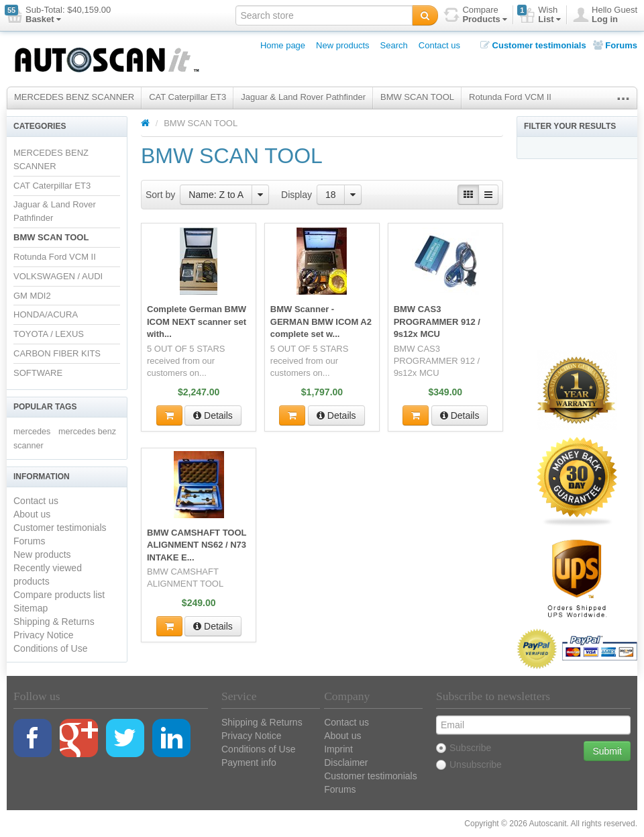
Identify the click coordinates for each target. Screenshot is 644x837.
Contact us (439, 45)
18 (331, 195)
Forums (615, 45)
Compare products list (59, 595)
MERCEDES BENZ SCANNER (74, 97)
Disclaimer (346, 762)
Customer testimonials (533, 45)
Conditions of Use (51, 648)
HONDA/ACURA (46, 314)
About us (32, 514)
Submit (607, 751)
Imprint (338, 749)
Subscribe (464, 748)
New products (342, 45)
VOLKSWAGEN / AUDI (58, 276)
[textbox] (324, 15)
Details (213, 414)
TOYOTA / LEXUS (49, 334)
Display (297, 195)
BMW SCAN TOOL (417, 97)
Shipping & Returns (54, 622)
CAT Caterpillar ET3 (187, 97)
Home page (283, 45)
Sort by (160, 195)
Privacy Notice (43, 635)
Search (394, 45)
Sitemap (31, 608)
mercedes (32, 432)
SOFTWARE (38, 373)
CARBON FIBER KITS (57, 353)
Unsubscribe (469, 765)
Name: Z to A (216, 195)
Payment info (249, 762)
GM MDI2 (32, 296)
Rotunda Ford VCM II (510, 97)
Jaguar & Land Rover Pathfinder (303, 97)
